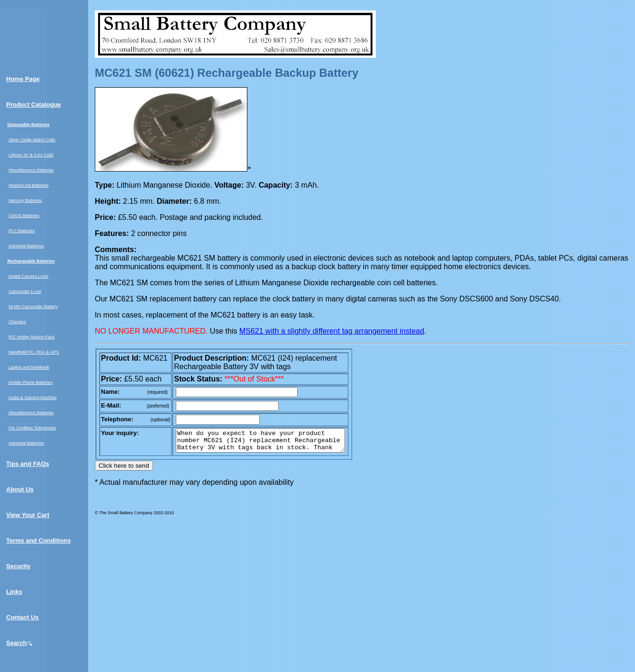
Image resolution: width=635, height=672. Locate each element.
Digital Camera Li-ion (28, 276)
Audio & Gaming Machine (33, 398)
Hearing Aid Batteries (29, 185)
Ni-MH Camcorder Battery (33, 307)
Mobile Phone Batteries (31, 382)
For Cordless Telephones (32, 428)
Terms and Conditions (38, 540)
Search (20, 643)
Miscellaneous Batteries (31, 170)
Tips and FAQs (28, 464)
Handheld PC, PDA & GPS (34, 352)
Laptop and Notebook (29, 367)
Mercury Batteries (25, 200)
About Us (20, 489)
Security (18, 566)
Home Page (23, 79)
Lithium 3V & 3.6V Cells (31, 155)
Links (14, 592)
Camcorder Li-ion (25, 291)
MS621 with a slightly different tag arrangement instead (332, 331)
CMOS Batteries (24, 216)
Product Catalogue (34, 104)
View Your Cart (28, 515)
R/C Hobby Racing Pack (32, 337)
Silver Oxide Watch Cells (32, 140)
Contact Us (23, 617)
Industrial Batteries (26, 246)
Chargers (17, 322)
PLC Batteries (22, 231)
